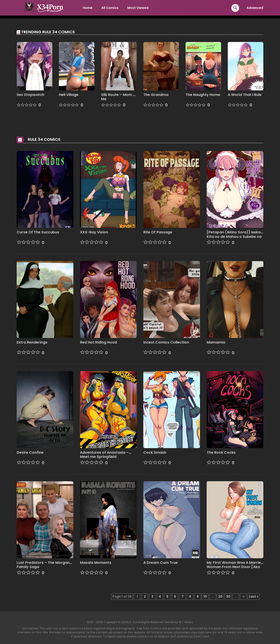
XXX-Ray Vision (94, 232)
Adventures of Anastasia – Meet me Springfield (104, 455)
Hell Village (69, 95)
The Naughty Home (203, 95)
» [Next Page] (243, 596)
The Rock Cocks (221, 452)
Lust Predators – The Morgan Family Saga (43, 565)
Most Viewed (138, 8)
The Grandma (156, 95)
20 (220, 596)
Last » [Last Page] (254, 596)
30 (228, 596)
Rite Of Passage (158, 232)
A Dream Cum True (161, 563)
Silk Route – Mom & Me (118, 97)
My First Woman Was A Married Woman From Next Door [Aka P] (235, 567)
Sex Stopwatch (30, 95)
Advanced (255, 8)
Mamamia (216, 342)
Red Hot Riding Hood (98, 342)
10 (205, 596)
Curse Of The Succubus (38, 232)
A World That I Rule (245, 95)
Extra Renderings (32, 342)
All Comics (110, 8)
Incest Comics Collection (166, 342)
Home (88, 8)
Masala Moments (96, 563)
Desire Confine (30, 452)
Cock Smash (155, 452)
